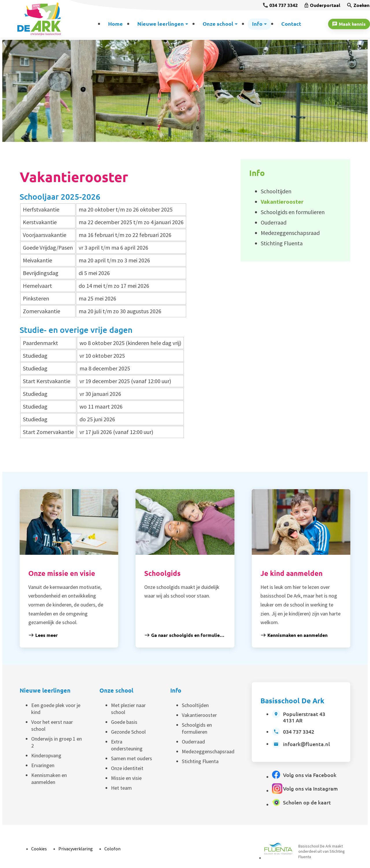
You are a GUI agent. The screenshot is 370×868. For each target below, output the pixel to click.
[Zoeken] (358, 5)
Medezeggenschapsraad (208, 751)
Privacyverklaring (76, 849)
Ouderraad (193, 742)
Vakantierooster (199, 715)
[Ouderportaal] (322, 5)
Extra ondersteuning (127, 745)
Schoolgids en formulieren (197, 728)
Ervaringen (43, 765)
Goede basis (124, 722)
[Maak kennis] (349, 24)
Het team (121, 788)
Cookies (39, 849)
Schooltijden (195, 705)
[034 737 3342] (280, 5)
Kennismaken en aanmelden (49, 779)
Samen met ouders (132, 758)
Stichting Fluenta (200, 761)
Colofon (112, 849)
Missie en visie (126, 778)
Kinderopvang (46, 755)
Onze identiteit (127, 768)
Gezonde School (128, 732)
